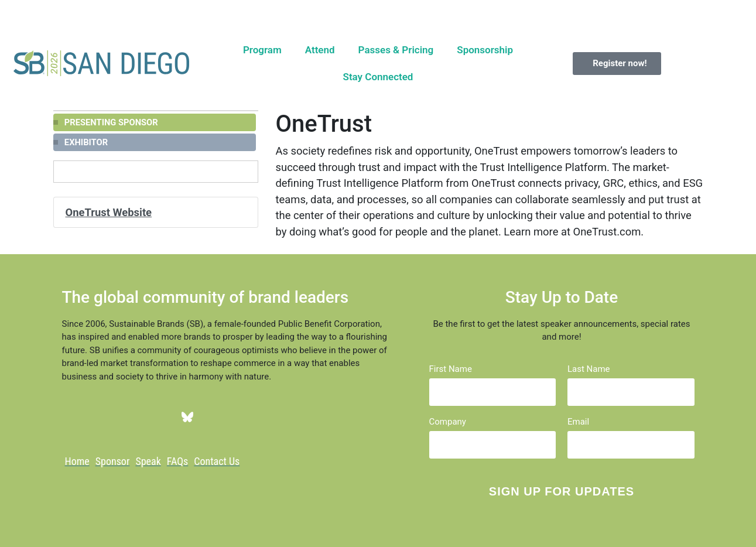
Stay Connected (378, 77)
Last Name (589, 369)
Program (262, 50)
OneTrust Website (109, 212)
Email (578, 422)
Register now (490, 13)
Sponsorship (485, 50)
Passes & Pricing (396, 50)
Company (448, 422)
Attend (320, 50)
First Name (451, 369)
